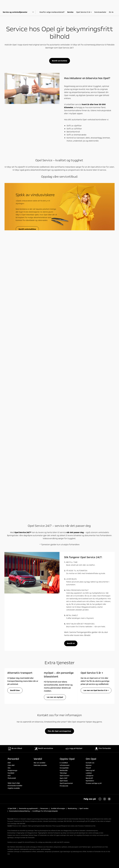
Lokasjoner (90, 776)
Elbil (9, 763)
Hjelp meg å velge (14, 783)
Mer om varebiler (40, 763)
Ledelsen (89, 773)
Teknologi (63, 773)
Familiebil (11, 773)
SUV (9, 776)
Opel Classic (64, 781)
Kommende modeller (15, 786)
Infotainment (65, 765)
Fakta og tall (90, 771)
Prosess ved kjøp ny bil (94, 783)
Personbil (13, 759)
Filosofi (88, 768)
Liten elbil (11, 765)
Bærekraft (89, 778)
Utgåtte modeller (14, 788)
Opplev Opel (67, 759)
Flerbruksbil (12, 778)
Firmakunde (64, 786)
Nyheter (89, 765)
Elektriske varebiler (40, 765)
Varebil (38, 759)
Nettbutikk (64, 771)
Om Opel (91, 759)
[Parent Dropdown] (19, 12)
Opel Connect (64, 776)
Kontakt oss (90, 763)
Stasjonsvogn (12, 771)
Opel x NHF (64, 778)
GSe (9, 768)
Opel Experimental (66, 783)
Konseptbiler (64, 768)
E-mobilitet (64, 763)
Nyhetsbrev (90, 781)
